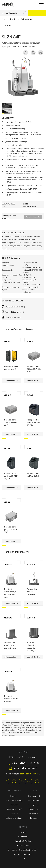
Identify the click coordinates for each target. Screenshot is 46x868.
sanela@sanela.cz (25, 768)
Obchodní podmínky (23, 854)
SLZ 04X (30, 395)
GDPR (23, 859)
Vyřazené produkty (14, 818)
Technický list (11, 312)
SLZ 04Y (7, 449)
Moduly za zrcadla (27, 19)
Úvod (4, 19)
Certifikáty (34, 809)
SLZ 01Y (30, 341)
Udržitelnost (34, 800)
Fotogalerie (34, 805)
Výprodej (14, 814)
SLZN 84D (31, 564)
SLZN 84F (8, 25)
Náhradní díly (23, 845)
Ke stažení (34, 814)
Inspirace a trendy (14, 800)
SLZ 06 (7, 502)
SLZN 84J (8, 671)
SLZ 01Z (8, 395)
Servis (23, 832)
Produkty (13, 19)
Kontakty (34, 818)
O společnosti (34, 796)
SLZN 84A (8, 564)
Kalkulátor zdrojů (14, 809)
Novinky (14, 805)
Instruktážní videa (23, 841)
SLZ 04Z (30, 449)
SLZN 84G (8, 618)
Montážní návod (12, 307)
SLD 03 (7, 341)
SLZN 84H (31, 618)
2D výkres (9, 317)
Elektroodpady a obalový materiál (23, 850)
